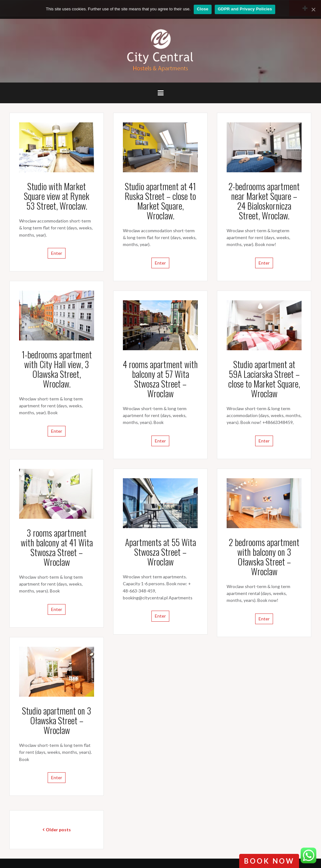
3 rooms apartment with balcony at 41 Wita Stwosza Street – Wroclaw (57, 547)
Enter (57, 253)
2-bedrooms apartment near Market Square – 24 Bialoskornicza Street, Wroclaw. (264, 201)
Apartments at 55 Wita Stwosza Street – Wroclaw (160, 552)
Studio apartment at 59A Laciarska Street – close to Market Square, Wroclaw (264, 379)
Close (203, 9)
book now (269, 861)
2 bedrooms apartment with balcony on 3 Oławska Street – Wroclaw (264, 557)
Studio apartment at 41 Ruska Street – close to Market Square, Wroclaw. (160, 201)
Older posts (58, 830)
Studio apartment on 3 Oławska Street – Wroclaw (57, 720)
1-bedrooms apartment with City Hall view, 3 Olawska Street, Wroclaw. (57, 369)
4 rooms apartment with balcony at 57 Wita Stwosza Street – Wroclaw (160, 379)
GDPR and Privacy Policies (245, 9)
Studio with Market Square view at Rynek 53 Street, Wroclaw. (57, 196)
